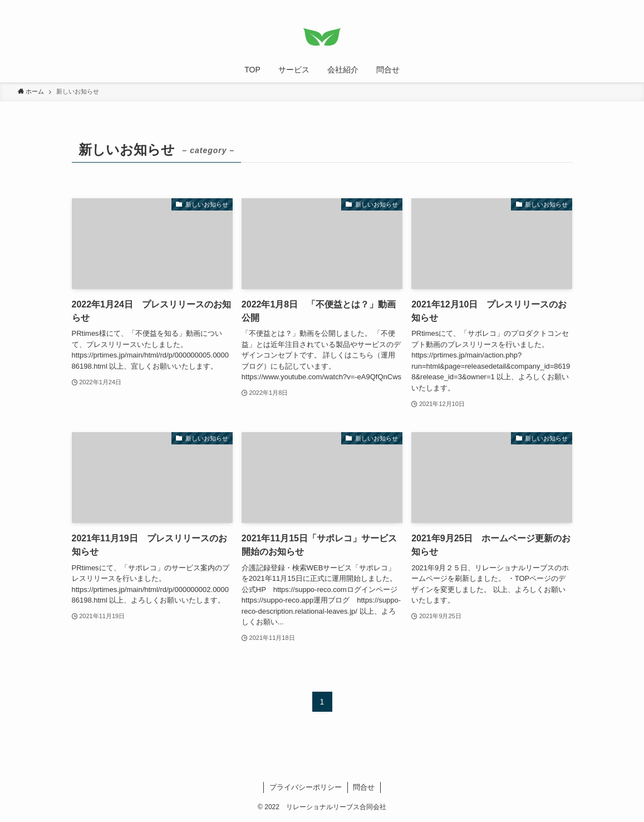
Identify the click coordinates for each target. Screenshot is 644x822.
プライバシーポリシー (306, 787)
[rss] (604, 6)
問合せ (364, 787)
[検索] (619, 6)
